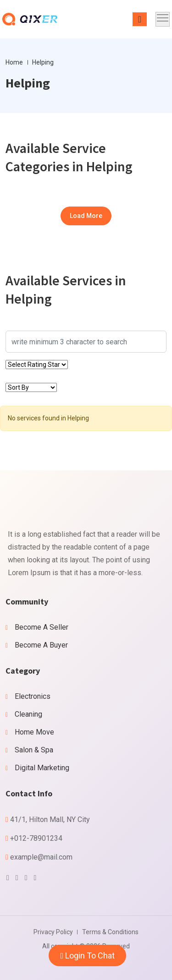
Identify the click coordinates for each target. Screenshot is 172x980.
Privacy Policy (53, 932)
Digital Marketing (42, 768)
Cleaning (28, 714)
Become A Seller (42, 627)
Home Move (34, 732)
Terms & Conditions (110, 932)
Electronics (33, 696)
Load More (86, 216)
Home (14, 62)
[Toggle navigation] (163, 19)
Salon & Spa (34, 750)
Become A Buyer (41, 645)
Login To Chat (87, 955)
